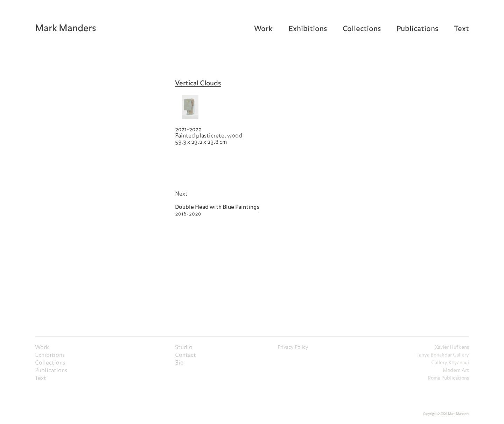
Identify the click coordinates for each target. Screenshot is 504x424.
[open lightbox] (190, 107)
